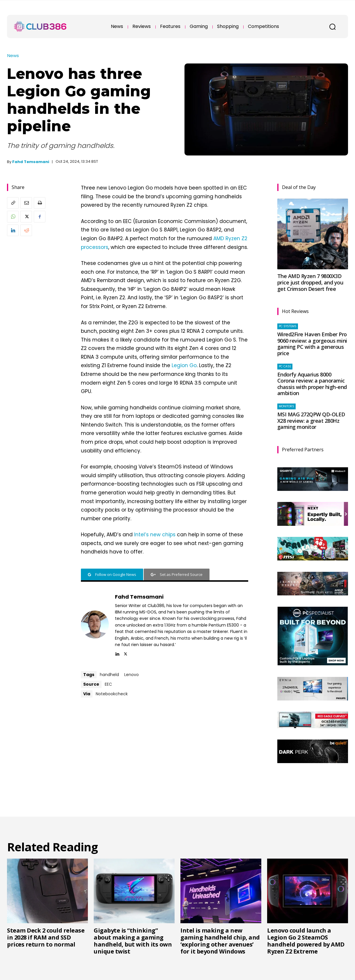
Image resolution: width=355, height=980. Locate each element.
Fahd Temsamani (31, 162)
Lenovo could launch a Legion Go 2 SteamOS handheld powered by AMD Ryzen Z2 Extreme (306, 941)
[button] (332, 26)
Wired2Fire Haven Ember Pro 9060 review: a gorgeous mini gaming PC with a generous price (312, 344)
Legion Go (184, 365)
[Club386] (40, 26)
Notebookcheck (112, 694)
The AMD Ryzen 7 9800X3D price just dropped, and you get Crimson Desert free (310, 282)
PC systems (288, 326)
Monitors (286, 406)
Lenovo (132, 675)
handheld (109, 675)
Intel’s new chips (155, 535)
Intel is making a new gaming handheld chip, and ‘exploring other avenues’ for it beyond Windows (220, 941)
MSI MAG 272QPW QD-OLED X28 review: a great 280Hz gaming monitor (311, 421)
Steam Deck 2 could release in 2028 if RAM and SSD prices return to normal (46, 937)
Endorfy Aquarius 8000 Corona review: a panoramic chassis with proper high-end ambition (312, 384)
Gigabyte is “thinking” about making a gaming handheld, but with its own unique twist (133, 941)
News (13, 55)
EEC (108, 684)
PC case (285, 366)
